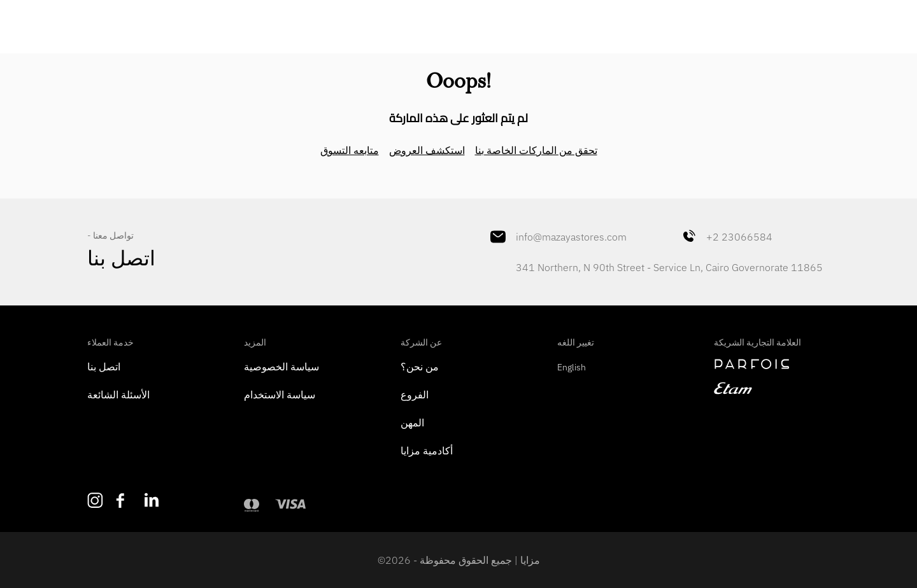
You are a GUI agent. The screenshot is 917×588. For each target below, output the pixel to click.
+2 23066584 (727, 237)
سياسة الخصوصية (281, 367)
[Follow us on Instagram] (95, 500)
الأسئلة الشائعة (118, 395)
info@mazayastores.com (558, 237)
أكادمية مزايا (427, 451)
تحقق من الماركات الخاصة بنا (536, 150)
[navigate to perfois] (772, 364)
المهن (412, 423)
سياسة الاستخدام (280, 395)
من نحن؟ (420, 367)
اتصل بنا (104, 367)
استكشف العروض (427, 150)
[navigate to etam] (772, 388)
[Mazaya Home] (458, 23)
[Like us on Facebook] (124, 500)
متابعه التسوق (350, 150)
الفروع (415, 395)
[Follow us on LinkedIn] (153, 500)
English (572, 367)
